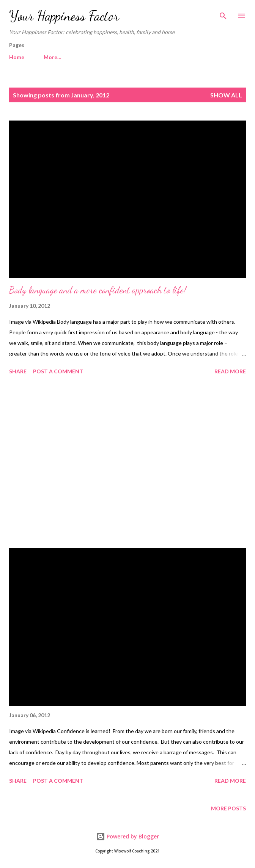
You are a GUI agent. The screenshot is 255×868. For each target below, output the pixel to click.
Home (17, 57)
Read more (230, 371)
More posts (228, 808)
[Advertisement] (127, 463)
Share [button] (18, 371)
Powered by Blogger (127, 836)
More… (53, 57)
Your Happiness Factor (64, 16)
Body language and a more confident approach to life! (98, 290)
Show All (226, 95)
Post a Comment (58, 371)
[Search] (223, 14)
